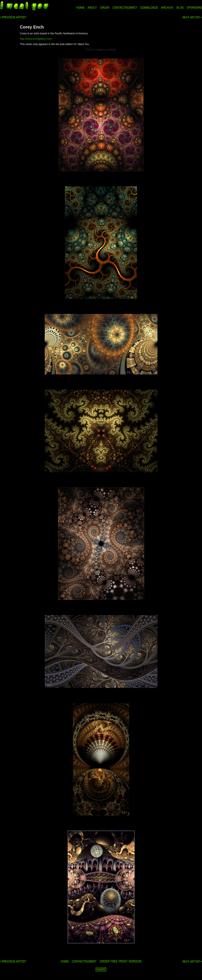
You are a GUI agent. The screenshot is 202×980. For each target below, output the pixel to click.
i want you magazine (24, 6)
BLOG (180, 8)
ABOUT (92, 8)
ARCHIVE (167, 8)
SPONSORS (194, 8)
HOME (80, 8)
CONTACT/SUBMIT (125, 8)
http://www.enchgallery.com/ (36, 39)
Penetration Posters (192, 17)
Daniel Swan (13, 17)
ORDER (105, 8)
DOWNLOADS (149, 8)
